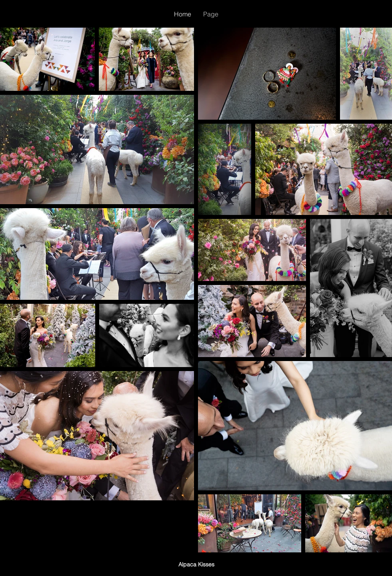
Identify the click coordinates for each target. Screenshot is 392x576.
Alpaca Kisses (196, 564)
